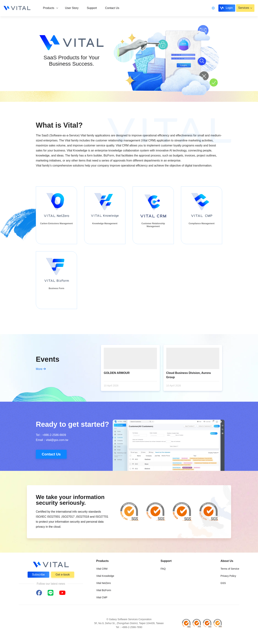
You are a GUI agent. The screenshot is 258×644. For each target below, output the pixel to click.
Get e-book (63, 575)
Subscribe (38, 575)
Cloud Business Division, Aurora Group (188, 375)
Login (229, 8)
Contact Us (51, 454)
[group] (56, 215)
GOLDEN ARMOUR (117, 373)
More (41, 369)
